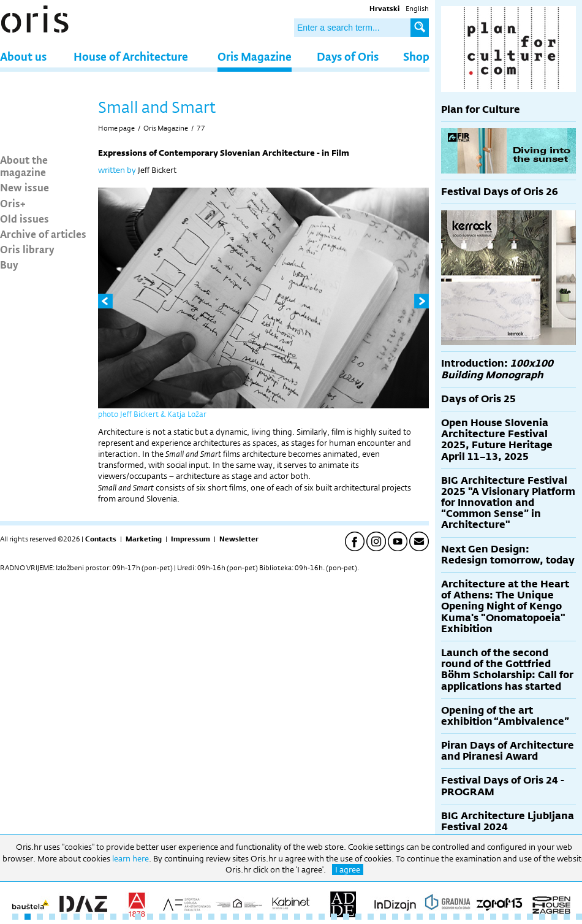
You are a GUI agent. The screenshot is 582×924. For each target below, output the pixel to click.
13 (162, 917)
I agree (348, 869)
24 (297, 917)
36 (444, 917)
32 (395, 917)
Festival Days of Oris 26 (500, 192)
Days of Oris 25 (478, 399)
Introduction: (497, 369)
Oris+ (13, 203)
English (417, 9)
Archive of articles (43, 234)
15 (187, 917)
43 (530, 917)
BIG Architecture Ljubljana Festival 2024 (508, 821)
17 (211, 917)
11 (138, 917)
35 (432, 917)
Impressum (191, 539)
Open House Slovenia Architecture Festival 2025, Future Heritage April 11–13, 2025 (497, 440)
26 (322, 917)
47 (579, 917)
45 (554, 917)
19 (236, 917)
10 (126, 917)
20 (248, 917)
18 (224, 917)
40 (493, 917)
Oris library (27, 249)
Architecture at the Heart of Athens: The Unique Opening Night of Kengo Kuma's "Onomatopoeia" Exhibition (505, 606)
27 (334, 917)
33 (407, 917)
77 (201, 128)
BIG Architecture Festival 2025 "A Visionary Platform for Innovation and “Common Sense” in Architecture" (508, 503)
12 (150, 917)
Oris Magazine (255, 56)
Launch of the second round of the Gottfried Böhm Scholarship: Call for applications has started (507, 670)
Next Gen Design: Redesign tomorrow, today (508, 555)
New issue (25, 187)
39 (481, 917)
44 (542, 917)
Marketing (144, 539)
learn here (130, 858)
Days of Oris (348, 56)
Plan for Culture (481, 109)
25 (309, 917)
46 (567, 917)
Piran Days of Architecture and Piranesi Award (508, 751)
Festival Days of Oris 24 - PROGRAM (503, 786)
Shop (416, 56)
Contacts (101, 539)
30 (371, 917)
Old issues (25, 218)
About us (23, 56)
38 (469, 917)
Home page (116, 128)
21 (260, 917)
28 (346, 917)
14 (175, 917)
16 (199, 917)
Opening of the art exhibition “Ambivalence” (505, 716)
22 (273, 917)
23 (285, 917)
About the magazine (24, 166)
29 (358, 917)
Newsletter (239, 539)
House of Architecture (131, 56)
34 (420, 917)
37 (456, 917)
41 (505, 917)
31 (383, 917)
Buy (9, 264)
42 (518, 917)
